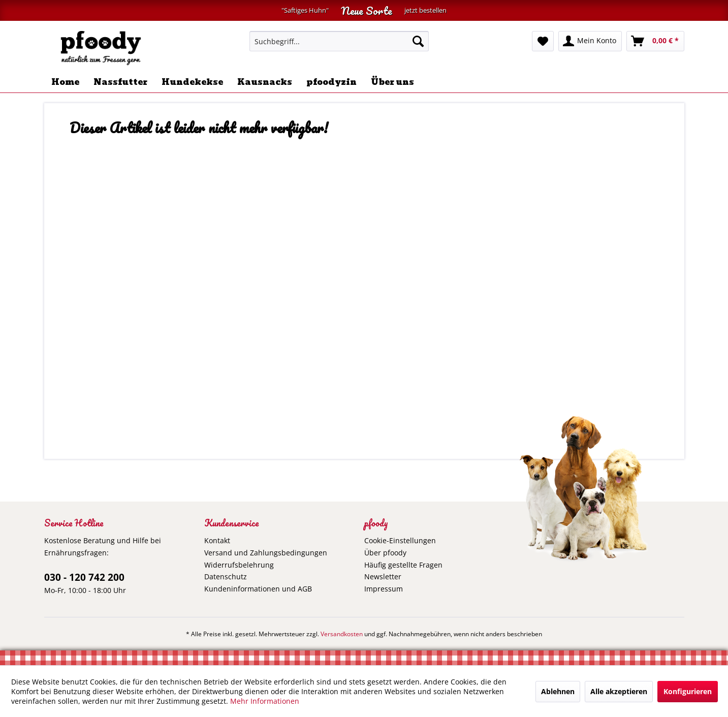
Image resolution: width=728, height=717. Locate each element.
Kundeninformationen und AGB (258, 589)
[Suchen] (418, 41)
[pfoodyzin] (331, 82)
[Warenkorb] (655, 41)
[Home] (65, 82)
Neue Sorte (367, 10)
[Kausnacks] (265, 82)
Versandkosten (342, 634)
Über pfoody (385, 553)
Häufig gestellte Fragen (403, 565)
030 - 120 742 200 (84, 577)
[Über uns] (392, 82)
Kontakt (217, 540)
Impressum (384, 589)
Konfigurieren (688, 691)
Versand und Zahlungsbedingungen (266, 553)
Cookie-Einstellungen (400, 540)
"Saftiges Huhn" (305, 10)
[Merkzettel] (543, 41)
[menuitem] (339, 41)
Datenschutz (226, 576)
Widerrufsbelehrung (239, 565)
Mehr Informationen (265, 701)
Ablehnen (558, 691)
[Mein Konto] (590, 41)
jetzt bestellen (425, 10)
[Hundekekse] (192, 82)
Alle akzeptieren (619, 691)
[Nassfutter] (120, 82)
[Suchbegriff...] (339, 41)
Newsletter (383, 576)
